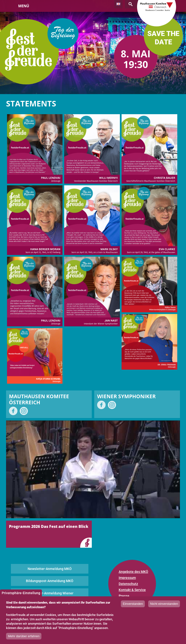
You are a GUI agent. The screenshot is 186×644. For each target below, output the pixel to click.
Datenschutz (128, 584)
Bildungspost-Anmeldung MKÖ (50, 581)
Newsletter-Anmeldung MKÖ (50, 569)
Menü (24, 6)
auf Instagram (24, 411)
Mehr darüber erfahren (24, 636)
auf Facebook (13, 411)
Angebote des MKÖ (133, 572)
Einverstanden (133, 604)
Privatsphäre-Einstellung (21, 593)
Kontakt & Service (132, 590)
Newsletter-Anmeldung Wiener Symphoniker (50, 596)
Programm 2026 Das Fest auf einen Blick (49, 526)
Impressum (127, 578)
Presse (124, 596)
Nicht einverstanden (164, 604)
